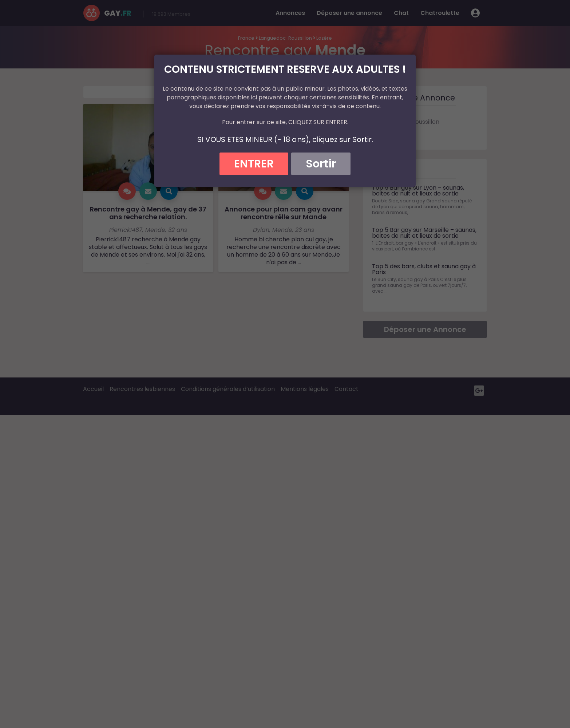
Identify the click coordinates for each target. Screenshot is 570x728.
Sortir (321, 164)
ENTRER (254, 164)
